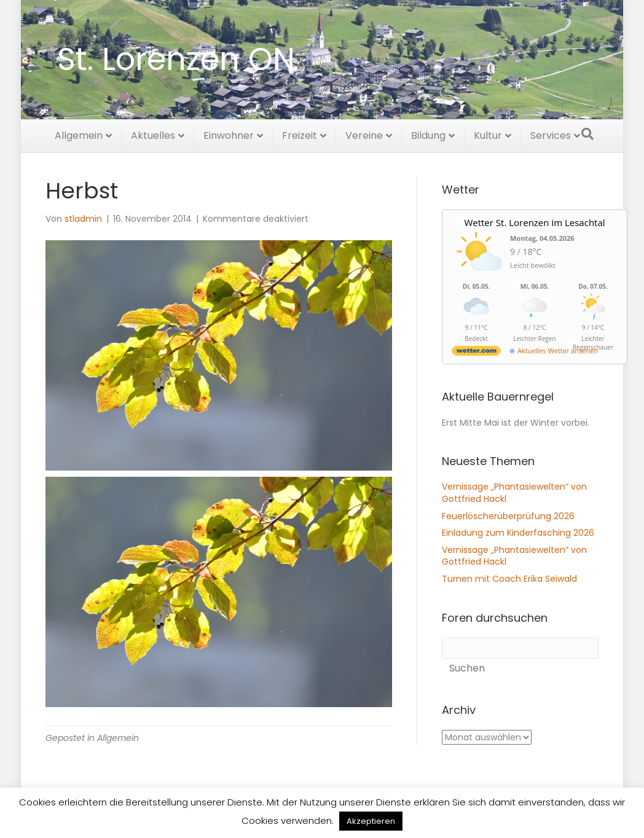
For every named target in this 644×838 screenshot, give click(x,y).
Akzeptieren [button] (371, 821)
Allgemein (79, 134)
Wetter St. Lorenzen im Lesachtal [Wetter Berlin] (534, 222)
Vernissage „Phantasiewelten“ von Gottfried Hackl (514, 493)
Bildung (428, 134)
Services (551, 134)
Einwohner (229, 134)
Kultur (488, 134)
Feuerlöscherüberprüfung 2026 (508, 516)
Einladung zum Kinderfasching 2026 (518, 533)
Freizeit (300, 134)
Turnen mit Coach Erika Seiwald (509, 579)
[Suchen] (587, 132)
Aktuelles (153, 134)
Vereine (364, 134)
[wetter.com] (476, 353)
